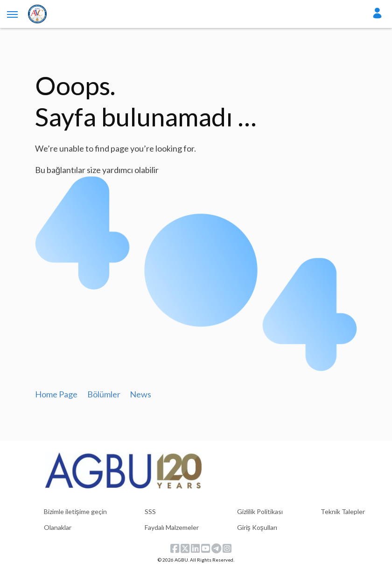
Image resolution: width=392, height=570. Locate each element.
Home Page (56, 394)
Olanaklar (58, 527)
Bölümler (104, 394)
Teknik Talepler (343, 511)
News (140, 394)
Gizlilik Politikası (260, 511)
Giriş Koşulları (257, 527)
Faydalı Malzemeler (172, 527)
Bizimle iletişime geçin (75, 511)
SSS (150, 511)
